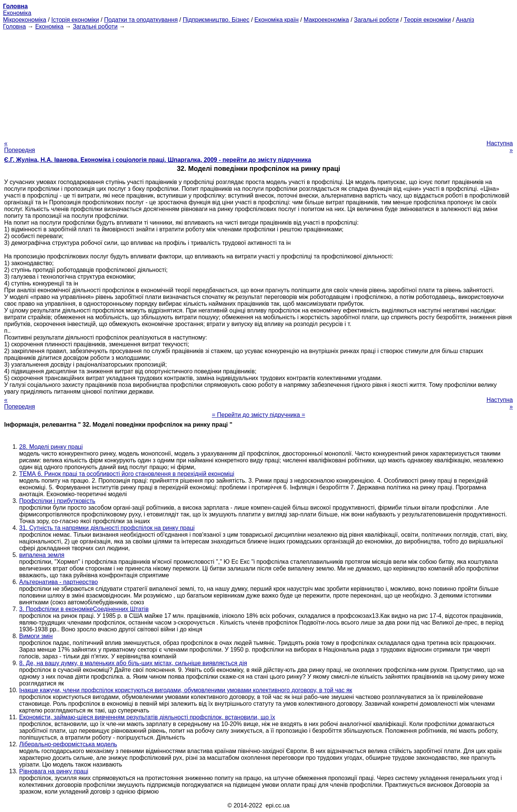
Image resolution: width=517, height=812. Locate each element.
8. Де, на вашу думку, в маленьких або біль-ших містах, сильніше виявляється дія (133, 663)
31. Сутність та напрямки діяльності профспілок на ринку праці (107, 528)
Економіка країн (277, 20)
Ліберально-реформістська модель (68, 744)
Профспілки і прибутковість (57, 501)
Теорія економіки (427, 20)
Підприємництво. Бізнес (216, 20)
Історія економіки (75, 20)
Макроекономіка (326, 20)
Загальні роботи (376, 20)
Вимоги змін (36, 636)
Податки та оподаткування (141, 20)
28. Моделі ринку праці (51, 447)
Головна (14, 26)
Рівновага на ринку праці (54, 771)
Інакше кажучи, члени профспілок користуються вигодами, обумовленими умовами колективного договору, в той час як (186, 690)
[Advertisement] (259, 83)
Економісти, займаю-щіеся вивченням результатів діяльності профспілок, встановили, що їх (147, 717)
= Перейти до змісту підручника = (258, 415)
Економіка (17, 13)
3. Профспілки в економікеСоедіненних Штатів (84, 609)
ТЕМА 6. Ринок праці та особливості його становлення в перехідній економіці (127, 474)
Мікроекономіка (25, 20)
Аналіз (465, 20)
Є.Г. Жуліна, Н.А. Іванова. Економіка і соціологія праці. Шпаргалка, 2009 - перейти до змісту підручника (158, 160)
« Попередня (20, 147)
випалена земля (42, 555)
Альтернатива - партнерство (59, 582)
